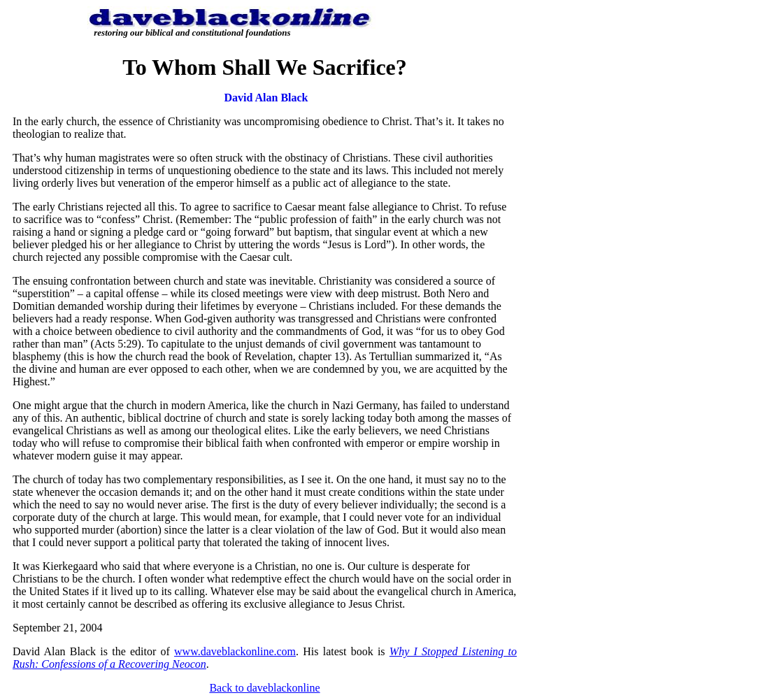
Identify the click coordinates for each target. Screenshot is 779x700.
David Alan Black (266, 98)
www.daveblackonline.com (235, 651)
